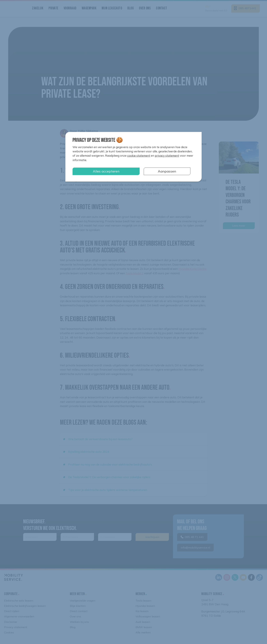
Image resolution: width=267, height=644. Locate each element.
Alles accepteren (106, 171)
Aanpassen (167, 171)
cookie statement (139, 156)
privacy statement (167, 156)
